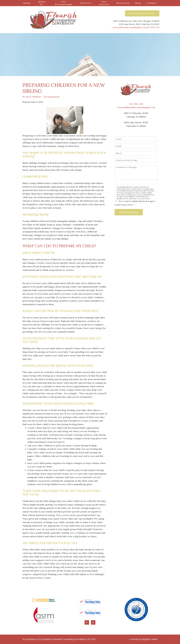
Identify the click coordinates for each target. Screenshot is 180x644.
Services (86, 3)
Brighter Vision (150, 639)
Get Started (104, 3)
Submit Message (129, 212)
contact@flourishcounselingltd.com (129, 27)
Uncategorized (51, 97)
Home (27, 3)
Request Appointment (142, 13)
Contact (152, 3)
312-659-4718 (153, 27)
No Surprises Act (31, 639)
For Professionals (64, 3)
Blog (138, 3)
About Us (42, 3)
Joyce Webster (33, 97)
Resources (123, 3)
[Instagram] (93, 622)
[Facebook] (87, 622)
